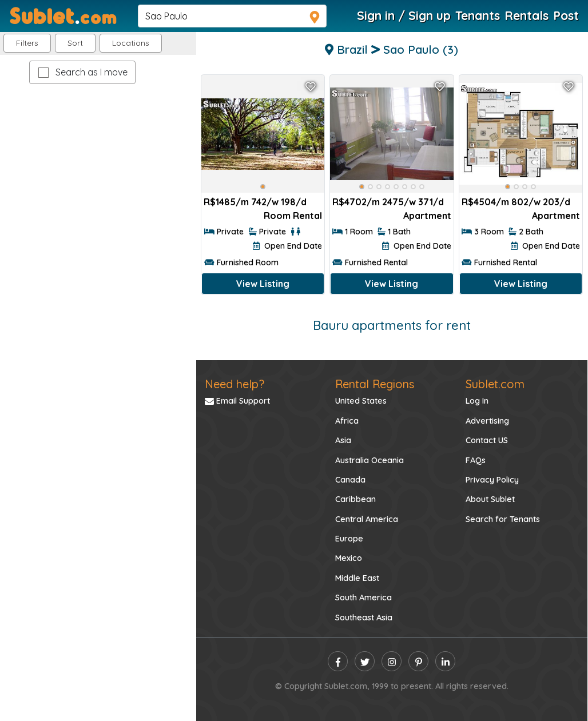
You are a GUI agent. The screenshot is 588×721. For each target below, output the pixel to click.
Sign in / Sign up (404, 15)
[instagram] (392, 661)
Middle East (357, 578)
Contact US (487, 440)
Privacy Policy (492, 480)
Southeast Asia (364, 618)
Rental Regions (375, 384)
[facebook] (338, 661)
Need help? (235, 384)
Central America (367, 519)
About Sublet (490, 499)
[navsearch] (232, 16)
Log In (477, 401)
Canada (350, 480)
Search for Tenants (503, 519)
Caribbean (355, 499)
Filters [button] (27, 43)
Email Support (237, 401)
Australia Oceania (370, 460)
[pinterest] (418, 661)
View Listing (263, 284)
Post (566, 15)
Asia (343, 440)
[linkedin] (445, 661)
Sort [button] (75, 43)
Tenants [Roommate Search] (478, 15)
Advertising (487, 421)
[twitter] (365, 661)
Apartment (427, 216)
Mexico (349, 558)
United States (361, 401)
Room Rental (293, 216)
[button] (131, 43)
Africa (347, 421)
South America (363, 597)
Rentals (527, 15)
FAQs (476, 460)
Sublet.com (495, 384)
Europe (349, 539)
